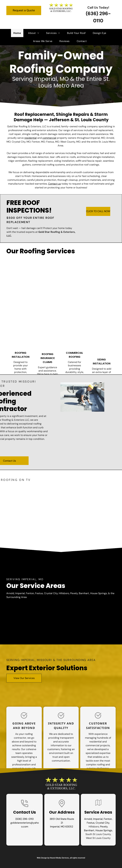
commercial (49, 138)
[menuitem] (18, 33)
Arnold (88, 819)
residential (30, 138)
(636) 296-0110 (25, 819)
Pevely (104, 827)
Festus (91, 823)
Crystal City (102, 823)
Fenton (108, 819)
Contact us (54, 184)
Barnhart (89, 830)
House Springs (104, 830)
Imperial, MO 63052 (62, 827)
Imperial (98, 819)
